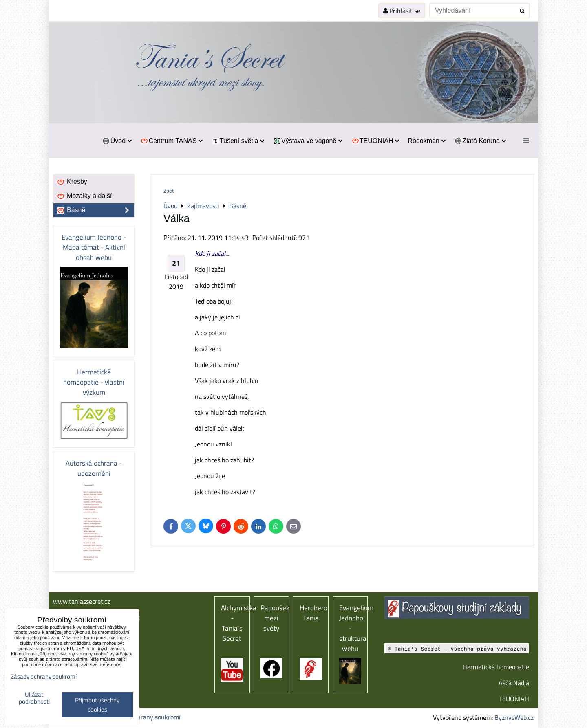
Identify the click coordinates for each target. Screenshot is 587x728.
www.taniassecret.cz (82, 601)
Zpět (169, 191)
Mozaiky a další (84, 196)
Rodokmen (426, 141)
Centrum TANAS (171, 141)
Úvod (117, 141)
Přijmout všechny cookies (97, 705)
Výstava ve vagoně (308, 141)
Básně (95, 210)
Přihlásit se (402, 11)
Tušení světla (238, 141)
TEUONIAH (375, 141)
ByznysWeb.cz (514, 717)
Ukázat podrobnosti (34, 698)
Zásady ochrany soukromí (145, 717)
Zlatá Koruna (480, 141)
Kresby (72, 182)
